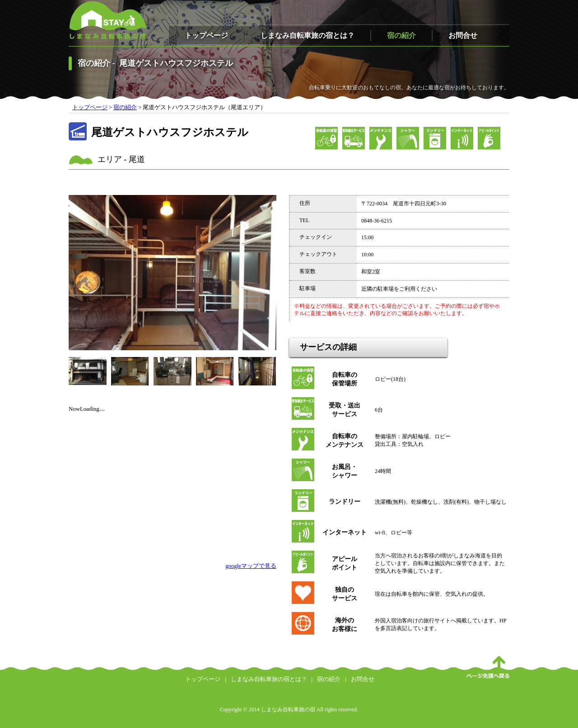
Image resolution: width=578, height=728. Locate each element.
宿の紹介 (401, 35)
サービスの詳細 (328, 347)
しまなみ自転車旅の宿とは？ (308, 35)
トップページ (206, 35)
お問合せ (463, 35)
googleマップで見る (251, 566)
